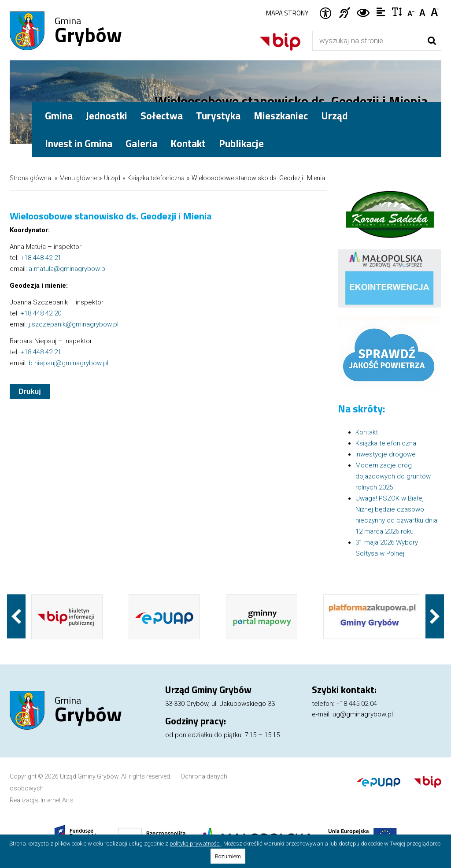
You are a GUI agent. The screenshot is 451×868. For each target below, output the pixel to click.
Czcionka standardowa (423, 11)
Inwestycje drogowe (386, 454)
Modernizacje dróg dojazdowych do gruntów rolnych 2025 (393, 476)
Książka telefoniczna (156, 178)
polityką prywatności (195, 844)
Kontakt (188, 143)
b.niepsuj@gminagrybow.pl (68, 363)
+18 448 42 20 (41, 313)
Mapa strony (287, 13)
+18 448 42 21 (41, 258)
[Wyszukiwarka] (368, 41)
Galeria (141, 143)
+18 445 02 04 (357, 704)
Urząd (112, 178)
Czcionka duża (435, 11)
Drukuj (30, 391)
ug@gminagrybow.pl (363, 714)
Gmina (88, 31)
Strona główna (30, 178)
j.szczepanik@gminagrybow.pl (74, 324)
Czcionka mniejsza (412, 11)
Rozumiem (228, 856)
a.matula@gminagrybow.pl (68, 269)
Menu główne (78, 178)
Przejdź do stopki (225, 0)
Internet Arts (57, 800)
